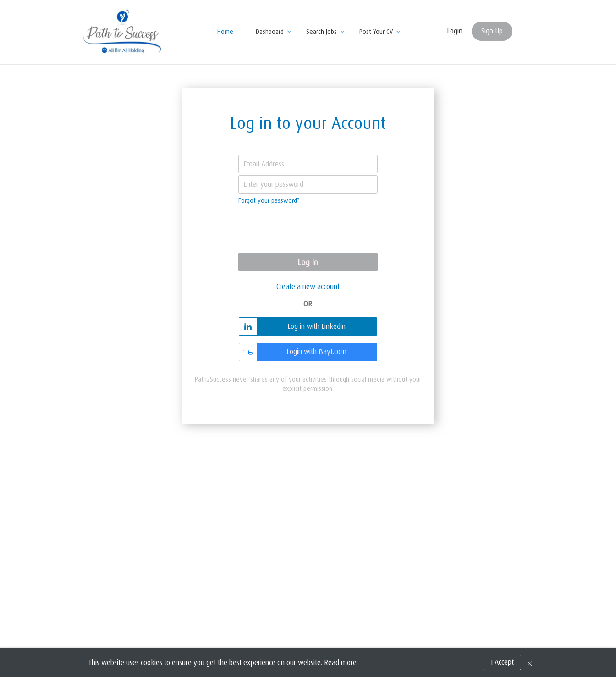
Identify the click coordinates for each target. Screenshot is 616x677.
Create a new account (308, 287)
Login (455, 31)
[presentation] (308, 230)
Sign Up (492, 31)
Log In (308, 262)
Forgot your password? (269, 200)
